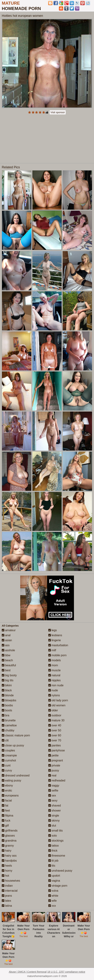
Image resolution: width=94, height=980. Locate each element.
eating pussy (11, 780)
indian (7, 886)
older (53, 710)
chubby (8, 730)
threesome (57, 856)
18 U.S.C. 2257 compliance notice (66, 972)
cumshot (9, 760)
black (7, 690)
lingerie (55, 640)
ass (6, 645)
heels (7, 866)
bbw (6, 655)
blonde (8, 695)
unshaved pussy (60, 871)
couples (8, 750)
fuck (6, 821)
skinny (54, 821)
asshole (8, 650)
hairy (7, 851)
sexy (53, 801)
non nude (56, 685)
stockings (56, 841)
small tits (56, 831)
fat (5, 806)
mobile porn (57, 655)
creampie (9, 755)
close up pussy (13, 745)
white (53, 896)
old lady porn (58, 700)
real (52, 775)
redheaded (57, 780)
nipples (55, 680)
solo (53, 836)
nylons (54, 695)
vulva (53, 891)
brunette (9, 720)
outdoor (55, 715)
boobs (7, 705)
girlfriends (10, 831)
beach (7, 660)
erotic (7, 790)
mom (53, 665)
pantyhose (57, 750)
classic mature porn (16, 735)
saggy (54, 785)
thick (53, 851)
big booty (9, 675)
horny (7, 871)
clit (5, 740)
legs (53, 630)
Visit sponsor (58, 112)
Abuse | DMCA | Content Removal (28, 972)
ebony (7, 785)
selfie (53, 790)
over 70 (55, 740)
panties (55, 745)
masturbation (58, 645)
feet (6, 811)
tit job (53, 861)
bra (6, 715)
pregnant (56, 760)
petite (54, 755)
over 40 (55, 725)
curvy (7, 770)
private (54, 765)
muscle (55, 670)
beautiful (9, 665)
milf (52, 650)
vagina (54, 881)
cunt (6, 765)
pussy (54, 770)
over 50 (55, 730)
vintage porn (58, 886)
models (55, 660)
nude (53, 690)
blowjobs (9, 700)
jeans (7, 896)
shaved (55, 806)
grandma (9, 841)
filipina (8, 816)
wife (53, 901)
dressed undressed (16, 775)
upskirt (54, 876)
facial (7, 801)
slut (52, 826)
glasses (8, 836)
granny (8, 846)
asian (7, 640)
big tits (8, 680)
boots (7, 710)
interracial (10, 891)
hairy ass (9, 856)
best (6, 670)
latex (6, 901)
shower (55, 811)
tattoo (54, 846)
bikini (7, 685)
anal (6, 635)
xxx (52, 906)
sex (52, 796)
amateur (9, 630)
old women (57, 705)
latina (7, 906)
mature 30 (56, 720)
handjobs (9, 861)
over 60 (55, 735)
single (54, 816)
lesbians (55, 635)
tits (52, 866)
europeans (10, 796)
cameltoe (9, 725)
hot (5, 876)
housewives (11, 881)
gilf (5, 826)
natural (54, 675)
